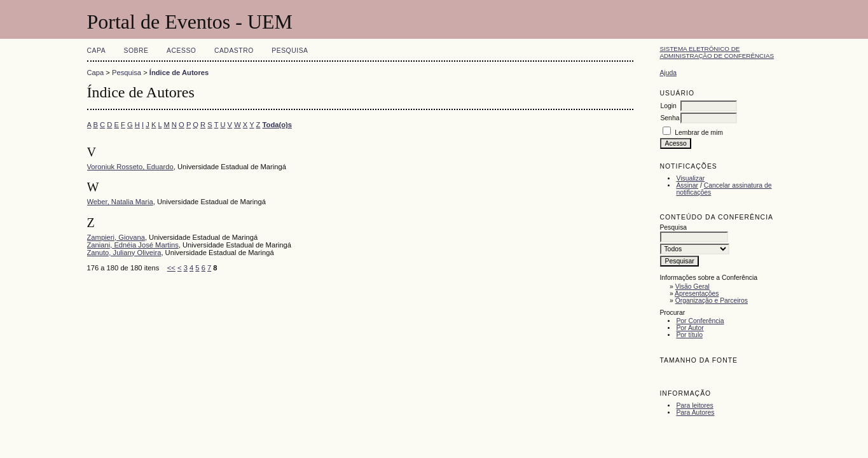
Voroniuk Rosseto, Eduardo (130, 167)
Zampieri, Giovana (116, 237)
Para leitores (694, 406)
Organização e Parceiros (712, 301)
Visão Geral (692, 287)
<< (171, 268)
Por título (689, 335)
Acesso (181, 51)
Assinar (687, 185)
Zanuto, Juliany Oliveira (124, 253)
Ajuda (668, 73)
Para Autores (695, 413)
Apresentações (697, 294)
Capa (97, 51)
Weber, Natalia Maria (120, 202)
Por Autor (690, 328)
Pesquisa (290, 51)
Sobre (136, 51)
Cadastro (234, 51)
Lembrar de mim (699, 133)
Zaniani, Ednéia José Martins (133, 245)
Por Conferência (700, 321)
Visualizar (690, 178)
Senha (670, 118)
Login (668, 106)
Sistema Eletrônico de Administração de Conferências (717, 52)
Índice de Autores (179, 73)
